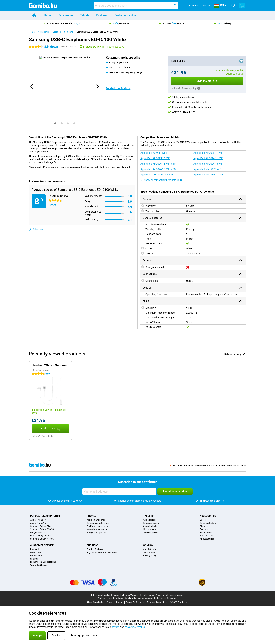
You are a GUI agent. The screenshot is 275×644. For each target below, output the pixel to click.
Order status (36, 553)
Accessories (66, 15)
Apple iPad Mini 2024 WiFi (207, 169)
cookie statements (135, 627)
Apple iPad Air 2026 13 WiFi (208, 164)
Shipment (35, 559)
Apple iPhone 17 (38, 520)
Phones (92, 516)
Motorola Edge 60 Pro (41, 536)
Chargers (204, 526)
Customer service (125, 15)
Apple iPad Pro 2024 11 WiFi (209, 175)
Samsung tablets (151, 523)
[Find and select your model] (136, 6)
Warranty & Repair (39, 565)
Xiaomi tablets (150, 526)
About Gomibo (150, 549)
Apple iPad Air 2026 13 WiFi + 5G (158, 169)
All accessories (207, 539)
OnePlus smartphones (97, 526)
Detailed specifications (118, 88)
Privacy (110, 602)
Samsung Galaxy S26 (40, 526)
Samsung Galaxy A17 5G (42, 539)
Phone (47, 15)
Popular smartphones (45, 516)
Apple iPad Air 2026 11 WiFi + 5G (158, 164)
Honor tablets (150, 529)
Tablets (85, 15)
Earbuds (57, 32)
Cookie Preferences (135, 602)
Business (102, 15)
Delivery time (36, 556)
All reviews (37, 229)
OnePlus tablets (151, 533)
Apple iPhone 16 (38, 523)
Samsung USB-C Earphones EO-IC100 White (98, 32)
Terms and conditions (157, 602)
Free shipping (48, 436)
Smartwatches (207, 536)
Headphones (206, 533)
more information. (169, 598)
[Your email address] (119, 492)
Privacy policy (150, 556)
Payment (34, 549)
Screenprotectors (208, 523)
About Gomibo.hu (95, 602)
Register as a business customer (102, 553)
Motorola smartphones (98, 529)
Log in (206, 6)
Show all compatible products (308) (162, 180)
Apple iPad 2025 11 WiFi (154, 153)
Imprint (120, 602)
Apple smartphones (96, 520)
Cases (203, 520)
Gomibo (148, 545)
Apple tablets (149, 520)
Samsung (69, 32)
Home (32, 32)
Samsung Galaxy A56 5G (42, 529)
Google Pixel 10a (38, 533)
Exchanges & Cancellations (43, 562)
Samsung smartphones (98, 523)
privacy (115, 627)
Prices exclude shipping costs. (170, 595)
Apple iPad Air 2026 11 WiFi (208, 158)
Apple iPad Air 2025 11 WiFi (208, 153)
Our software (149, 553)
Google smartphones (97, 533)
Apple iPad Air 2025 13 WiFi (155, 158)
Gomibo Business (95, 549)
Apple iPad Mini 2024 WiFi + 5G (157, 175)
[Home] (34, 15)
